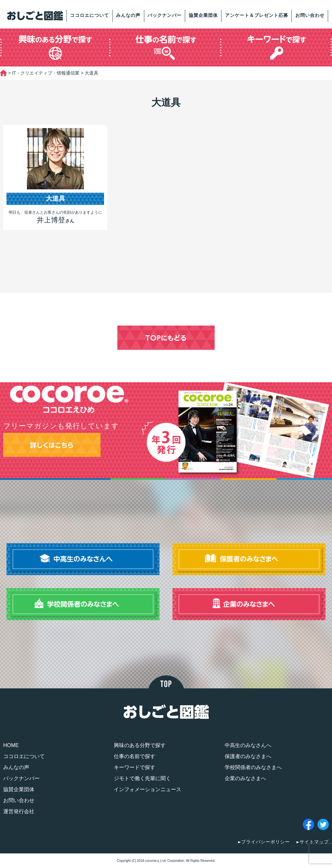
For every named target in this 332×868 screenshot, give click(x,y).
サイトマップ (314, 842)
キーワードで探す (135, 767)
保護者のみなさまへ (248, 756)
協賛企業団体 (203, 15)
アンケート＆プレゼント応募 (257, 15)
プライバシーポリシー (266, 842)
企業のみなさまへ (245, 778)
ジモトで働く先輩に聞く (142, 778)
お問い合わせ (310, 15)
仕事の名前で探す (135, 756)
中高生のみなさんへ (248, 745)
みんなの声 (128, 15)
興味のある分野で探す (140, 745)
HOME (11, 745)
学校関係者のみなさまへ (253, 767)
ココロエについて (89, 15)
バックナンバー (165, 15)
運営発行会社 (19, 811)
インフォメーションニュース (148, 789)
